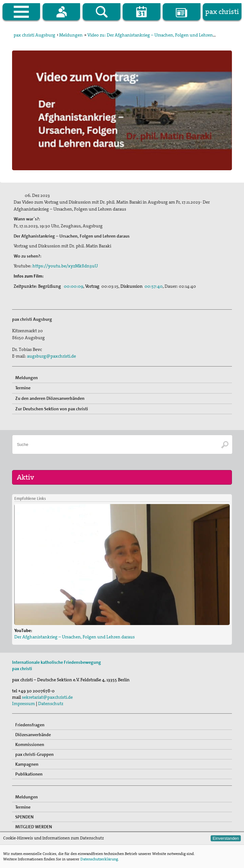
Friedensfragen (30, 725)
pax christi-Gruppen (34, 754)
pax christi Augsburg (34, 35)
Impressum (24, 703)
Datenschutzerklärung (99, 859)
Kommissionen (30, 744)
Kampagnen (27, 764)
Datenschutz (51, 703)
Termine (23, 388)
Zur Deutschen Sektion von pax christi (52, 409)
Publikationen (29, 774)
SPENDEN (24, 817)
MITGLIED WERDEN (34, 827)
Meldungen (71, 35)
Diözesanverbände (33, 735)
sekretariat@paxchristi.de (47, 697)
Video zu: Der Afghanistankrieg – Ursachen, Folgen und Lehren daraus (157, 35)
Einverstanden (226, 838)
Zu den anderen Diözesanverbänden (50, 398)
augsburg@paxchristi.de (51, 356)
